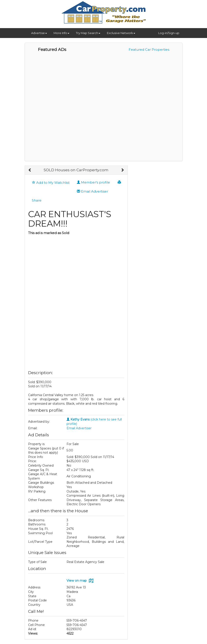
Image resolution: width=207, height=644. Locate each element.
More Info (61, 33)
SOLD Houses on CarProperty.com (76, 170)
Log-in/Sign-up (169, 33)
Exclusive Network (121, 33)
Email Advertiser (92, 191)
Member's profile (93, 182)
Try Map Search (88, 33)
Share (37, 200)
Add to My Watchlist (51, 183)
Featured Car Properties (149, 50)
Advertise (39, 33)
